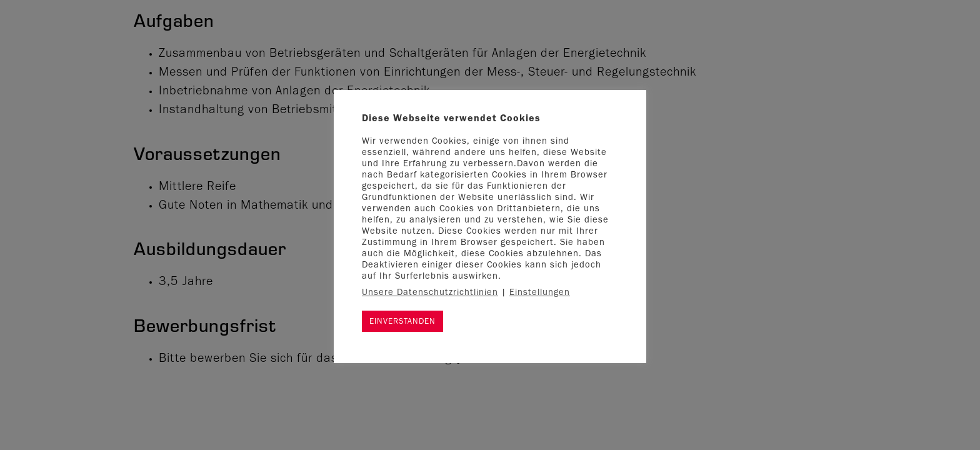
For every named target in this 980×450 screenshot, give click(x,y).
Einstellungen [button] (540, 293)
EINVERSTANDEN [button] (402, 322)
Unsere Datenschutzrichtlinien (430, 293)
